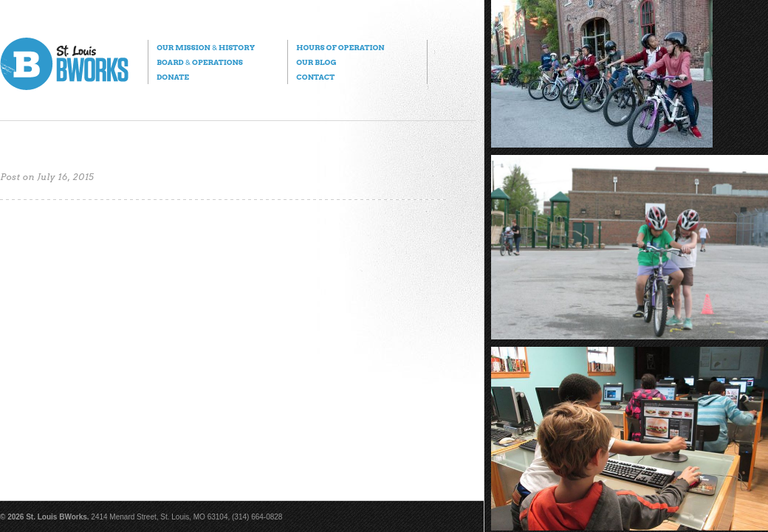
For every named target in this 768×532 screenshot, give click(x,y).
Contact (315, 77)
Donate (173, 77)
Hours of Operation (340, 47)
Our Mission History (206, 47)
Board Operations (200, 62)
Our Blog (316, 62)
